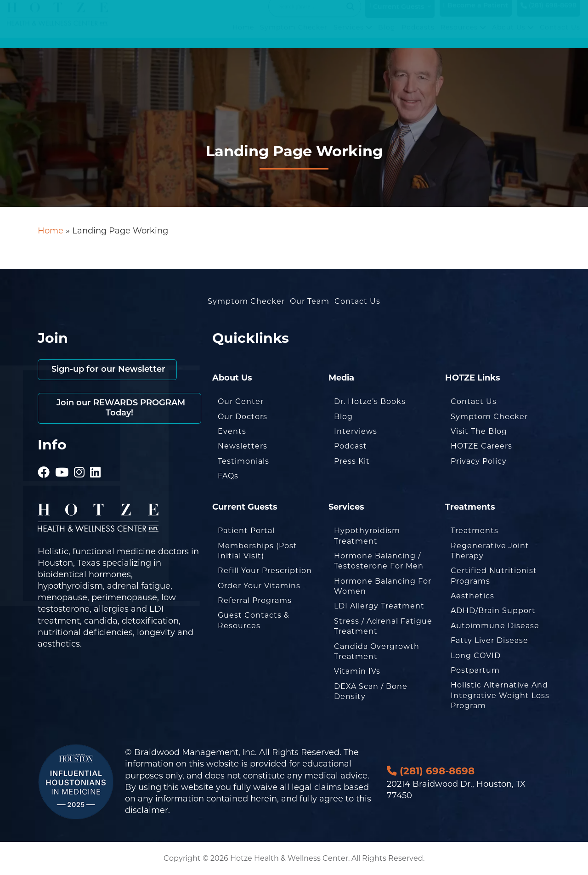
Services (353, 36)
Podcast (351, 446)
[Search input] (311, 16)
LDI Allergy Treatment (379, 606)
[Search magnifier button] (351, 16)
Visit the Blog (479, 431)
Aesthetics (472, 596)
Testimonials (243, 461)
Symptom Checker (294, 36)
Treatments (475, 531)
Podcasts (418, 36)
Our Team (310, 301)
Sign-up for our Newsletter (107, 370)
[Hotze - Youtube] (62, 460)
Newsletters (243, 446)
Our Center (241, 401)
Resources (463, 36)
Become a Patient (476, 15)
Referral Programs (255, 600)
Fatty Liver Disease (489, 640)
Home (243, 36)
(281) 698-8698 (548, 15)
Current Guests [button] (396, 16)
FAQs (228, 476)
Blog (387, 36)
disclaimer (147, 810)
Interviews (356, 431)
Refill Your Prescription (265, 571)
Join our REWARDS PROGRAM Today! (120, 408)
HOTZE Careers (481, 446)
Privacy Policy (479, 461)
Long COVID (476, 656)
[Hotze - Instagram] (79, 460)
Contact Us (560, 36)
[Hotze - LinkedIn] (96, 460)
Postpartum (475, 670)
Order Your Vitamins (259, 586)
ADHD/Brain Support (493, 611)
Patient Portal (246, 531)
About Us (513, 36)
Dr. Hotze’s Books (370, 401)
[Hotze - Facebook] (44, 460)
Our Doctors (243, 417)
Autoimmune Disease (495, 626)
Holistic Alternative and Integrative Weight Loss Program (500, 695)
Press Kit (352, 461)
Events (232, 431)
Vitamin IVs (357, 671)
